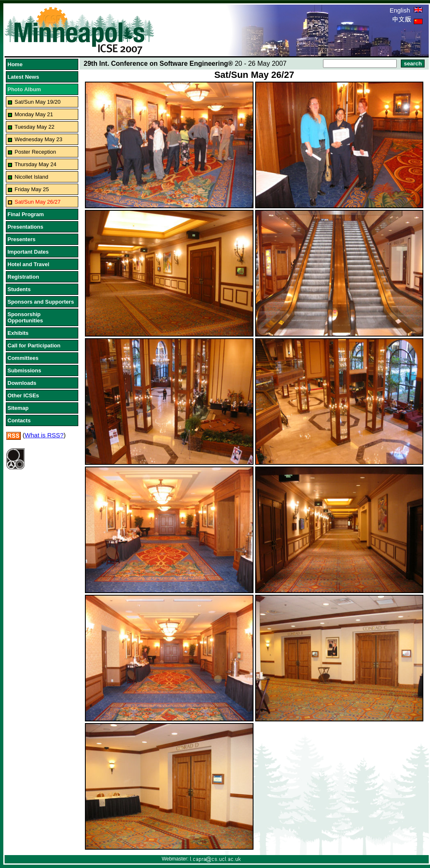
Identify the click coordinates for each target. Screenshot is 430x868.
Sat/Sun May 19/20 (38, 102)
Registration (23, 277)
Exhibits (18, 333)
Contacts (19, 420)
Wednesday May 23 (39, 139)
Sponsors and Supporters (41, 302)
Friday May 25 (32, 189)
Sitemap (18, 408)
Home (15, 64)
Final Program (26, 214)
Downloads (22, 383)
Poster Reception (35, 152)
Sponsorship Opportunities (25, 317)
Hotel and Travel (28, 264)
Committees (23, 358)
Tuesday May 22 (35, 127)
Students (19, 289)
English (406, 10)
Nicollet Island (31, 177)
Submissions (24, 370)
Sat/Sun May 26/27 (38, 202)
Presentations (25, 227)
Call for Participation (34, 345)
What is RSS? (44, 435)
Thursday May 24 (35, 164)
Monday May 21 (34, 114)
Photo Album (24, 89)
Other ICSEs (23, 395)
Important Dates (28, 252)
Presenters (21, 239)
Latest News (23, 77)
